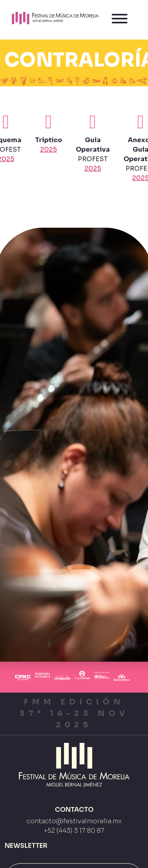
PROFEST (93, 143)
